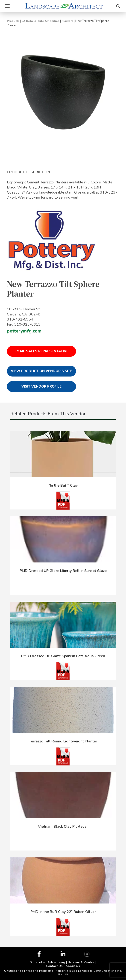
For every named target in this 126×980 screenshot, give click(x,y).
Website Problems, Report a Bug (51, 971)
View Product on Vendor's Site (42, 371)
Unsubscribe (14, 971)
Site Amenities (49, 21)
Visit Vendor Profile (41, 386)
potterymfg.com (24, 331)
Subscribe (37, 962)
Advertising (56, 962)
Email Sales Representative (41, 351)
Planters (67, 21)
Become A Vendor (81, 962)
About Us (73, 966)
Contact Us (54, 966)
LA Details (29, 21)
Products (13, 21)
